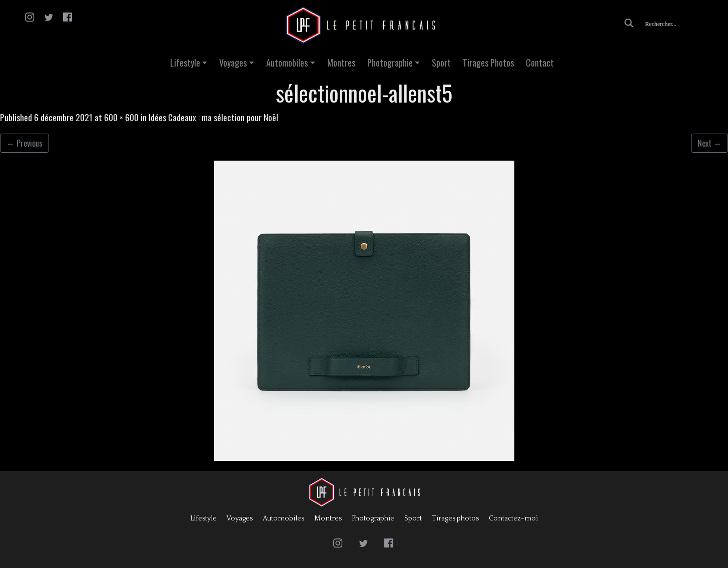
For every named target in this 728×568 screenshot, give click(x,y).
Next (709, 143)
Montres (341, 63)
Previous (25, 143)
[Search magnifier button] (629, 23)
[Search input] (681, 23)
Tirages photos (455, 518)
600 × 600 (121, 117)
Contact (540, 63)
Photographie (390, 63)
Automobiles (287, 63)
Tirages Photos (488, 63)
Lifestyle (185, 63)
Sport (441, 63)
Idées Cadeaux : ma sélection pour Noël (213, 117)
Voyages (233, 63)
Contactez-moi (513, 518)
